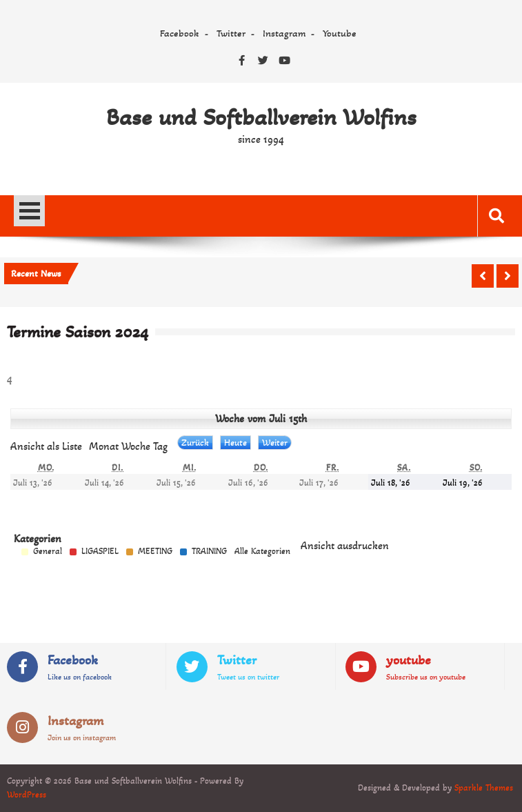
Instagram (284, 33)
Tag (160, 446)
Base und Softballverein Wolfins (261, 117)
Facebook (180, 33)
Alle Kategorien (262, 552)
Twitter (231, 33)
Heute (235, 443)
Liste (46, 446)
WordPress (27, 795)
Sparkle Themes (484, 788)
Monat (104, 446)
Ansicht (345, 545)
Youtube (340, 33)
